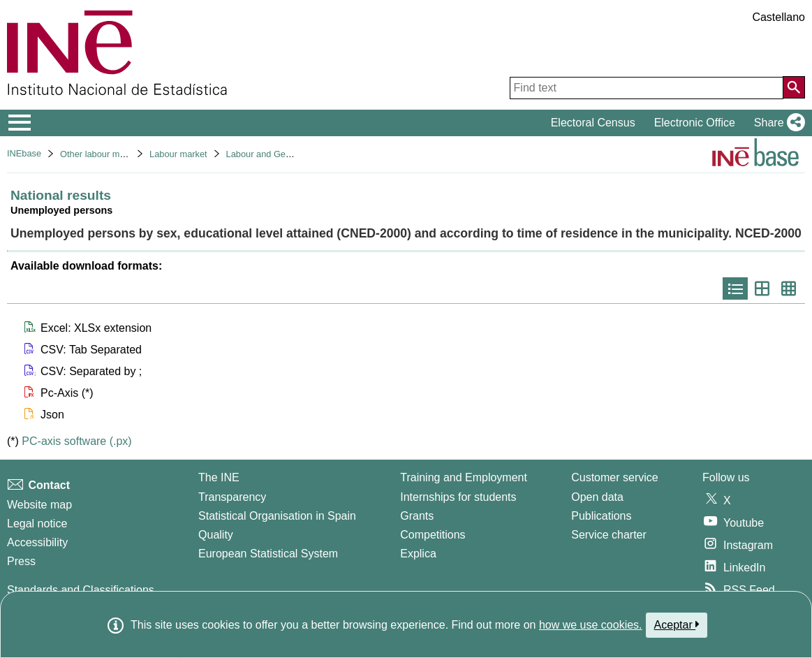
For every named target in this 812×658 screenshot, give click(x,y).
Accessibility (37, 542)
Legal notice (37, 524)
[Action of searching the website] (794, 87)
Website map (39, 505)
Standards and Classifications (81, 590)
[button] (777, 123)
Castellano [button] (778, 17)
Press (21, 561)
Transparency (232, 497)
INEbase (24, 153)
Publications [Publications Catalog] (601, 516)
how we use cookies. (591, 625)
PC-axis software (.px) (76, 441)
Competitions (433, 535)
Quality (216, 535)
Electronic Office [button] (695, 123)
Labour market (178, 154)
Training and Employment (464, 477)
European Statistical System (268, 554)
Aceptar (677, 624)
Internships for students (458, 497)
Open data (597, 497)
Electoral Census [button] (593, 123)
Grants (417, 516)
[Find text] (647, 88)
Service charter (609, 535)
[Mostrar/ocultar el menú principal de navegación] (20, 123)
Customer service (614, 477)
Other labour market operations (122, 154)
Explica (418, 554)
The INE (219, 477)
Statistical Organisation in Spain (277, 516)
